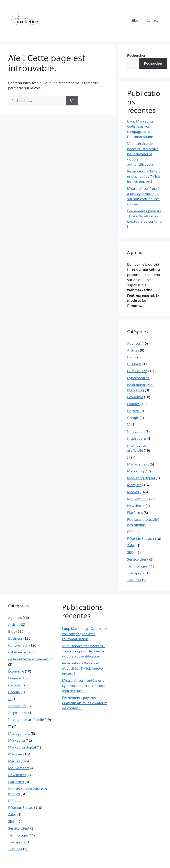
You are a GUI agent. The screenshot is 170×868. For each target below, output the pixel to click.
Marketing (136, 471)
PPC (130, 532)
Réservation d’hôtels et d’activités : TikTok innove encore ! (144, 176)
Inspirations (137, 438)
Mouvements (138, 499)
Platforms (135, 513)
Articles (133, 350)
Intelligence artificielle (26, 720)
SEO (131, 552)
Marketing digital (141, 478)
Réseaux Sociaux (141, 539)
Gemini (133, 411)
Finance (134, 404)
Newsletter (136, 506)
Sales (131, 545)
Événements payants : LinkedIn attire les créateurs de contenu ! (85, 703)
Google (133, 418)
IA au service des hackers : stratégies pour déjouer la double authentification (143, 154)
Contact (152, 20)
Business (134, 364)
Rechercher (136, 55)
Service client (138, 559)
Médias (133, 492)
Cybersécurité (138, 378)
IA (129, 425)
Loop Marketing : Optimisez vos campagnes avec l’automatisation (84, 634)
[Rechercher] (72, 101)
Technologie (137, 566)
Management (138, 464)
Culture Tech (137, 371)
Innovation (136, 431)
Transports (136, 573)
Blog (135, 20)
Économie (135, 397)
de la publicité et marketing (30, 659)
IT (129, 457)
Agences (134, 343)
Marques (134, 485)
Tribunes (134, 580)
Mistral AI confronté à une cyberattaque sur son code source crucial (84, 686)
